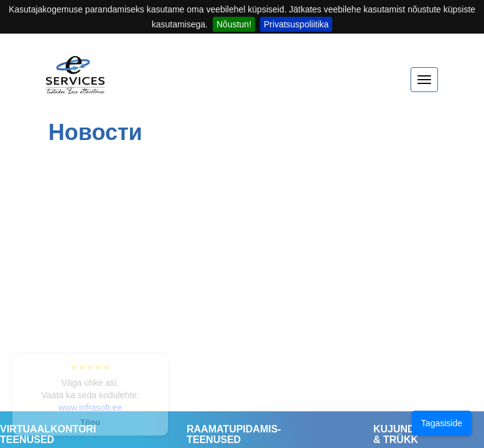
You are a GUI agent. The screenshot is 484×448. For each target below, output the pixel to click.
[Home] (76, 81)
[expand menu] (424, 80)
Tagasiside (442, 423)
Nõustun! (234, 24)
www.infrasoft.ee (91, 408)
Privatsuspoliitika (296, 24)
